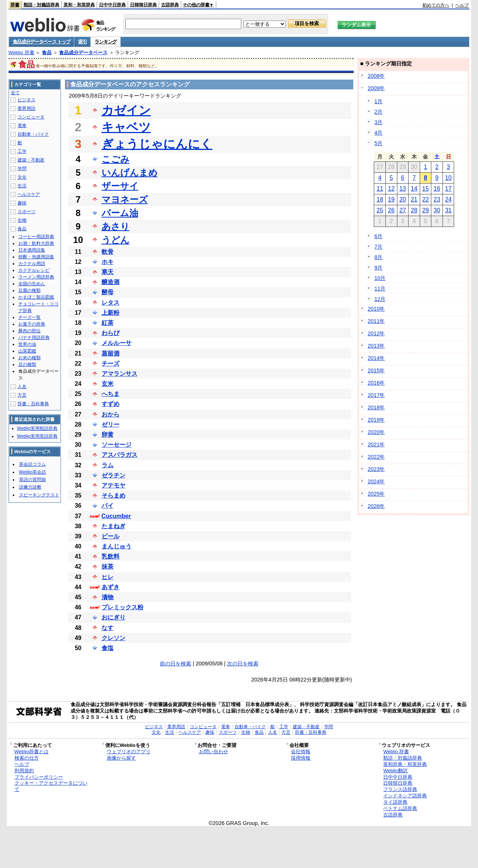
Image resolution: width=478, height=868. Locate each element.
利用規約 (24, 771)
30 (437, 210)
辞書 (15, 5)
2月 (378, 112)
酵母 (108, 292)
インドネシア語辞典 (405, 796)
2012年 (376, 333)
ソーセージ (117, 445)
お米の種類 (30, 358)
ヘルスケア (29, 194)
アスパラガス (119, 455)
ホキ (108, 262)
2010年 (376, 309)
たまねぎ (114, 526)
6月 (378, 236)
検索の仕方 (27, 758)
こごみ (116, 159)
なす (108, 628)
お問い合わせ (214, 752)
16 (437, 189)
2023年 (376, 469)
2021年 (376, 444)
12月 (380, 299)
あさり (116, 226)
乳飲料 (111, 556)
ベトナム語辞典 (400, 808)
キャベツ (126, 127)
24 (448, 199)
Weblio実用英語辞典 (37, 436)
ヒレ (108, 577)
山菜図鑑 (27, 351)
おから (111, 414)
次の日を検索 (243, 664)
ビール (111, 536)
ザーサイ (120, 186)
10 (448, 178)
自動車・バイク (33, 134)
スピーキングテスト (39, 495)
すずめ (111, 404)
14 (414, 189)
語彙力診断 (30, 487)
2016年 (376, 383)
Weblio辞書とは (32, 752)
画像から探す (121, 758)
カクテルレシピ (34, 270)
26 (391, 210)
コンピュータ (31, 117)
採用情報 (301, 758)
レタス (111, 303)
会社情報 (301, 752)
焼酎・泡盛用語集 (36, 257)
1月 (378, 101)
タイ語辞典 (395, 802)
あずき (111, 587)
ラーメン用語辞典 (36, 277)
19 (391, 199)
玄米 (108, 384)
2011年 (376, 321)
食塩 (108, 648)
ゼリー (111, 424)
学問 (22, 169)
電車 (22, 126)
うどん (116, 240)
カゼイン (126, 110)
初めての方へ (436, 5)
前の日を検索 (176, 664)
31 (448, 210)
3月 (378, 122)
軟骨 (108, 252)
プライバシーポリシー (39, 777)
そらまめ (114, 495)
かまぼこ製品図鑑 (36, 297)
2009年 (376, 88)
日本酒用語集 (32, 250)
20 (403, 199)
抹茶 (108, 567)
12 (391, 189)
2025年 (376, 494)
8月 (378, 257)
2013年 (376, 346)
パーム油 (120, 213)
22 (426, 199)
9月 (378, 268)
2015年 (376, 370)
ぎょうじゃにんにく (157, 144)
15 (426, 189)
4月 (378, 133)
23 (437, 199)
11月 (380, 289)
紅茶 (108, 323)
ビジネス (27, 100)
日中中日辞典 (112, 5)
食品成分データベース (83, 53)
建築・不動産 (31, 160)
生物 (22, 220)
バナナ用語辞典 (34, 338)
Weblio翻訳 (395, 771)
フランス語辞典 (400, 789)
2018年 (376, 407)
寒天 (108, 272)
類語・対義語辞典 (41, 5)
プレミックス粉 (122, 607)
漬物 (108, 597)
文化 (22, 177)
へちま (111, 394)
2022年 (376, 457)
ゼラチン (114, 475)
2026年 (376, 506)
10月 (380, 278)
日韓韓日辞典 (143, 5)
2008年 (376, 76)
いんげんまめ (130, 173)
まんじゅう (117, 546)
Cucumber (116, 516)
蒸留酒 (111, 353)
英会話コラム (32, 464)
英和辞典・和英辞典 (405, 764)
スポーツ (27, 212)
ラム (108, 465)
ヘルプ (462, 5)
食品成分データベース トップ (41, 42)
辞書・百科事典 (33, 404)
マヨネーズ (125, 199)
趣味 (22, 203)
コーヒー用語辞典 (36, 237)
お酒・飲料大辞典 (36, 243)
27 (403, 210)
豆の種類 (27, 364)
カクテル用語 (32, 264)
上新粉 (111, 313)
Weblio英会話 (32, 472)
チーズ (111, 364)
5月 (378, 143)
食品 (47, 53)
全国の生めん (32, 284)
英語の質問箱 (32, 480)
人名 (22, 387)
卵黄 (108, 435)
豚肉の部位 (30, 331)
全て (15, 93)
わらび (111, 333)
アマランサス (119, 374)
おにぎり (114, 617)
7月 (378, 247)
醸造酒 (111, 282)
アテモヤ (114, 485)
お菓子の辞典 (32, 324)
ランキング (105, 42)
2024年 (376, 481)
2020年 (376, 432)
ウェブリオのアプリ (129, 752)
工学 (22, 151)
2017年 (376, 395)
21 (414, 199)
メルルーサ (117, 343)
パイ (108, 506)
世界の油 (27, 344)
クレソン (114, 638)
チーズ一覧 (30, 317)
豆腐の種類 (30, 290)
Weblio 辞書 (21, 53)
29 (426, 210)
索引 (82, 42)
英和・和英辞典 (79, 5)
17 (448, 189)
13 (403, 189)
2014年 (376, 358)
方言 (22, 395)
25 (380, 210)
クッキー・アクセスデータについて (51, 786)
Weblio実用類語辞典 (37, 428)
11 (380, 189)
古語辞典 (170, 5)
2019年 (376, 420)
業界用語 (27, 108)
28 (414, 210)
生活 (22, 186)
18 (380, 199)
